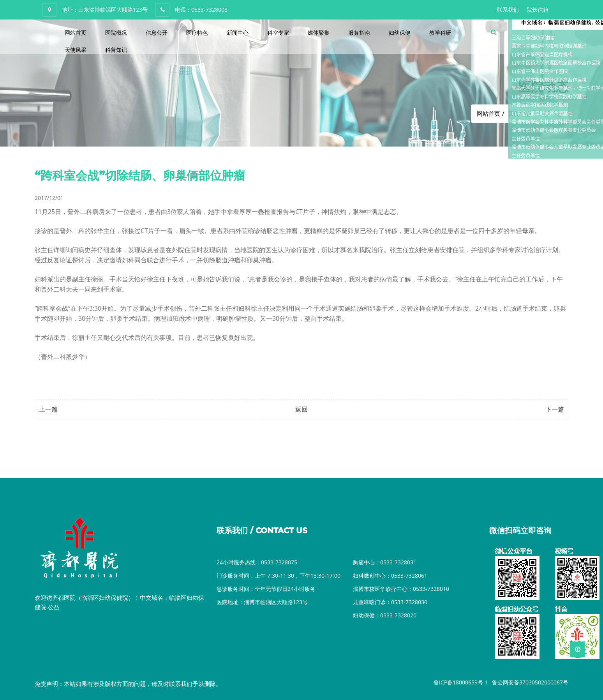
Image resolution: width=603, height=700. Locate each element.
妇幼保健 (400, 33)
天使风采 (76, 50)
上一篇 (48, 409)
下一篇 (555, 409)
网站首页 (76, 33)
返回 (301, 409)
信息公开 (157, 33)
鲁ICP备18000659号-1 (461, 682)
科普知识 (116, 50)
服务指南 (359, 33)
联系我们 (508, 10)
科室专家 (278, 33)
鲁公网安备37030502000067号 (530, 682)
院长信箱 (538, 10)
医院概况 (116, 33)
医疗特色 (197, 33)
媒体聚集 (319, 33)
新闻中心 (238, 33)
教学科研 (440, 33)
